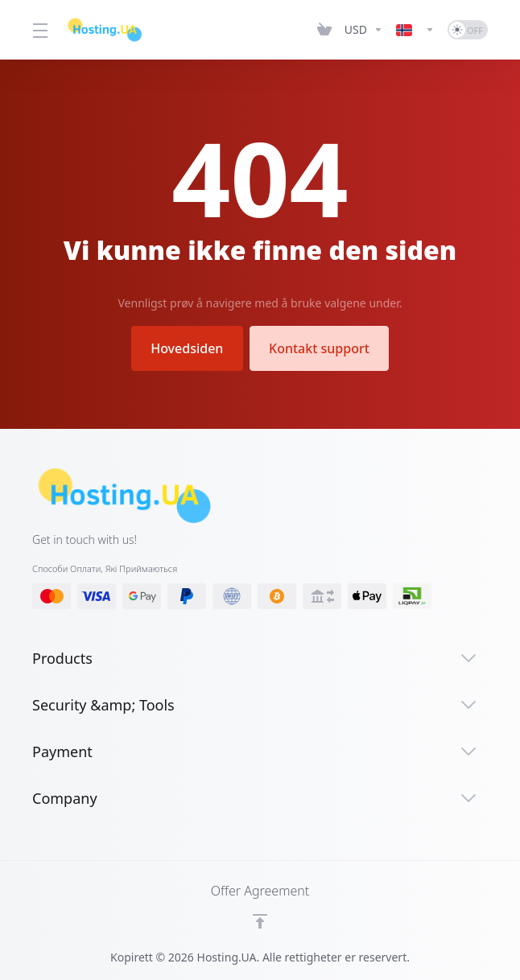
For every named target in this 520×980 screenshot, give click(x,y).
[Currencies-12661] (364, 30)
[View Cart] (324, 30)
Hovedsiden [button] (187, 348)
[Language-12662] (415, 30)
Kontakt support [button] (320, 348)
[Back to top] (260, 921)
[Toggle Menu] (39, 30)
